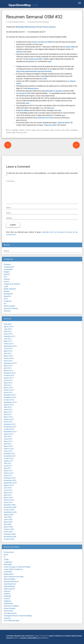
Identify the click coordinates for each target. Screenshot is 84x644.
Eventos (7, 274)
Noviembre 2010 (10, 480)
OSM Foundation (72, 130)
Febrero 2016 (9, 358)
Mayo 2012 (8, 441)
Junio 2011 (8, 466)
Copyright (15, 130)
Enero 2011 (8, 476)
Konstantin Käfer (48, 130)
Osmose (7, 599)
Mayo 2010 (8, 493)
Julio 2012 (8, 436)
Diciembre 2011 (10, 454)
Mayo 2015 (8, 366)
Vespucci (7, 618)
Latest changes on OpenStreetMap (17, 567)
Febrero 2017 (9, 344)
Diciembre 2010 (10, 478)
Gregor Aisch (36, 130)
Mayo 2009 (8, 522)
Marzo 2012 (8, 446)
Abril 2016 (8, 353)
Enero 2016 (8, 361)
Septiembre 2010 (10, 483)
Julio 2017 (8, 339)
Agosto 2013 (9, 405)
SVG (25, 133)
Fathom (22, 130)
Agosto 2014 (9, 378)
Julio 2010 (8, 488)
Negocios (7, 296)
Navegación (8, 294)
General (32, 22)
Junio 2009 (8, 519)
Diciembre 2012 (10, 424)
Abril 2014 (8, 385)
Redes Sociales (9, 306)
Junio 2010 (8, 490)
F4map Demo (9, 552)
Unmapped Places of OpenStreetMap (18, 616)
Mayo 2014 (8, 383)
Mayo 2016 (8, 351)
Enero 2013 (8, 422)
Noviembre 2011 (10, 456)
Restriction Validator (11, 606)
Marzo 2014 (8, 388)
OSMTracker (8, 603)
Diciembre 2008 (10, 534)
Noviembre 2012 (10, 427)
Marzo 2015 (8, 371)
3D (9, 130)
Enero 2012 (8, 451)
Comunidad (8, 269)
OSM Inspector (9, 589)
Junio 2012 (8, 439)
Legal (6, 286)
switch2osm (8, 611)
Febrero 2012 (9, 449)
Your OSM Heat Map (11, 621)
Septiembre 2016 (10, 346)
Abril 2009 (8, 524)
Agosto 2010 (9, 485)
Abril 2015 (8, 368)
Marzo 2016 (8, 356)
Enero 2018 (8, 334)
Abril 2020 (8, 324)
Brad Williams (44, 638)
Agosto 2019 (9, 327)
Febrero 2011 (9, 473)
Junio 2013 (8, 410)
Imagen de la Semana (12, 284)
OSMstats (8, 601)
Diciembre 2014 (10, 373)
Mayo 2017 (8, 341)
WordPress (16, 638)
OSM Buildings (9, 586)
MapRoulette (9, 574)
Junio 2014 (8, 380)
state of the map (17, 133)
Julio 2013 (8, 407)
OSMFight (8, 596)
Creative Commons (40, 636)
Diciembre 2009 (10, 505)
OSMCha (7, 594)
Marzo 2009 (8, 527)
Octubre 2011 (9, 458)
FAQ (5, 277)
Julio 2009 (8, 517)
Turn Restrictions (10, 613)
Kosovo (57, 130)
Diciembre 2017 (10, 336)
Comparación (9, 267)
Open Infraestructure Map (14, 577)
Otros (6, 299)
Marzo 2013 (8, 417)
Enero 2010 (8, 502)
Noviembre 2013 (10, 397)
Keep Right (8, 564)
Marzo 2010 (8, 497)
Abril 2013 (8, 414)
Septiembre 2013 (10, 402)
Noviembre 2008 (10, 537)
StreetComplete (10, 608)
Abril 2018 (8, 331)
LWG (63, 130)
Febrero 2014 (9, 390)
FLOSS (28, 130)
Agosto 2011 (9, 461)
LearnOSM (8, 572)
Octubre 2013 (9, 400)
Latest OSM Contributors (13, 569)
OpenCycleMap (9, 579)
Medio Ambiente (10, 289)
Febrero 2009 (9, 529)
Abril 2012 (8, 444)
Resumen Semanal (42, 22)
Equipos (7, 272)
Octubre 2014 (9, 375)
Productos (8, 301)
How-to (7, 282)
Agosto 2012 (9, 434)
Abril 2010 (8, 495)
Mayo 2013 (8, 412)
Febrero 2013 (9, 419)
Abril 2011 (8, 468)
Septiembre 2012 (10, 432)
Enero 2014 (8, 393)
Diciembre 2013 (10, 395)
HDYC (6, 555)
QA (5, 304)
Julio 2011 (8, 463)
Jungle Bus (8, 562)
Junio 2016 (8, 349)
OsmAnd (7, 591)
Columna (7, 264)
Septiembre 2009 (10, 512)
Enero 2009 (8, 532)
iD (4, 557)
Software (7, 311)
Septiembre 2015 (10, 363)
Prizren (9, 133)
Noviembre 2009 (10, 507)
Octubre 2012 (9, 429)
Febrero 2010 (9, 500)
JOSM (6, 560)
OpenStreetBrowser (11, 581)
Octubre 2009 (9, 510)
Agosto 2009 (9, 515)
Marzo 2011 (8, 471)
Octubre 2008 (9, 539)
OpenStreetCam (10, 584)
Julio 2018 (8, 329)
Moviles (7, 291)
